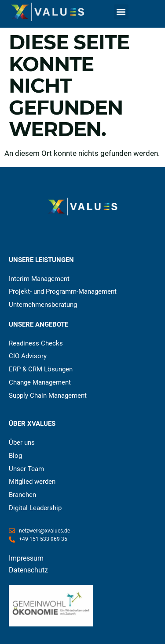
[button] (121, 12)
